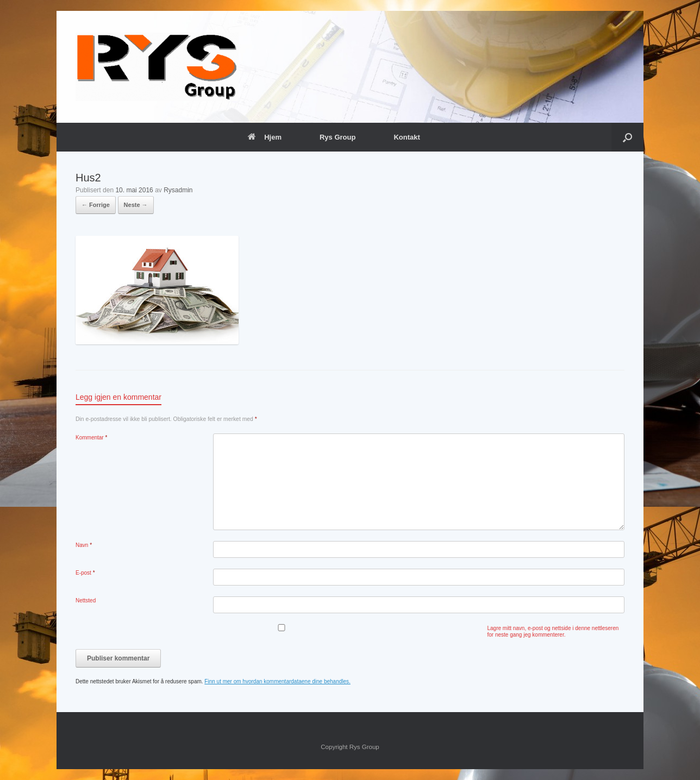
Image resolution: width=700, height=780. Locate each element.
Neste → (136, 205)
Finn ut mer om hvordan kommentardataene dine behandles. (277, 681)
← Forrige (96, 205)
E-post (85, 573)
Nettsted (86, 600)
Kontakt (407, 137)
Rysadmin (178, 190)
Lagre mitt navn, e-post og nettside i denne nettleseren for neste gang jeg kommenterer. (553, 631)
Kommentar (91, 438)
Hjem (265, 137)
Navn (84, 545)
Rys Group (337, 137)
